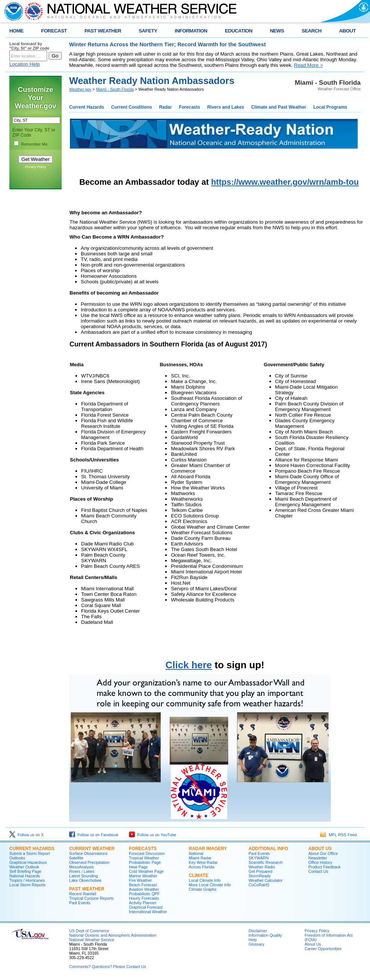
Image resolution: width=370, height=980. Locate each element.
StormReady (260, 876)
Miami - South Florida (115, 89)
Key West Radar (203, 862)
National (196, 853)
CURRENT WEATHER (92, 849)
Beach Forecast (143, 885)
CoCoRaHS (259, 885)
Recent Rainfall (83, 894)
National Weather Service (92, 940)
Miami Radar (200, 858)
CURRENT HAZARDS (32, 849)
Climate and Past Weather (279, 107)
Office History (320, 862)
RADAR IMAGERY (208, 849)
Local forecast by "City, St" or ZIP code (29, 46)
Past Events (80, 903)
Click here (189, 665)
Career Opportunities (323, 949)
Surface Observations (88, 853)
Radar (166, 107)
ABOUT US (320, 849)
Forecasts (190, 107)
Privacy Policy (36, 167)
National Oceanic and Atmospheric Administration (113, 935)
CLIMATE (198, 875)
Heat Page (138, 867)
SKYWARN (258, 858)
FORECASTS (143, 849)
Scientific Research (266, 862)
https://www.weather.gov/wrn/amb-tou (285, 182)
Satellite (76, 858)
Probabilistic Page (145, 862)
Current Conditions (131, 107)
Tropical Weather (144, 858)
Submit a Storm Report (30, 853)
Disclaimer (258, 931)
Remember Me (34, 144)
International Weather (148, 912)
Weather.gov (80, 89)
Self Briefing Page (25, 871)
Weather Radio (262, 867)
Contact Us (318, 871)
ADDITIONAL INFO (268, 849)
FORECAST (54, 31)
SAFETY (148, 31)
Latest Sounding (84, 876)
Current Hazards (87, 107)
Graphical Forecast (146, 907)
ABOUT (347, 31)
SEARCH (312, 31)
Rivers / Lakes (82, 871)
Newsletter (318, 858)
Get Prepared (260, 871)
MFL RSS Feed (339, 835)
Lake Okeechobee (85, 880)
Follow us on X (27, 835)
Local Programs (330, 107)
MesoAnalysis (81, 867)
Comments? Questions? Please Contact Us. (108, 967)
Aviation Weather (144, 889)
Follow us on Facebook (94, 835)
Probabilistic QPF (144, 894)
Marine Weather (143, 876)
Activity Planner (143, 903)
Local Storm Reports (27, 885)
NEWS (277, 31)
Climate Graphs (203, 889)
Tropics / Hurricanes (27, 880)
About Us (313, 944)
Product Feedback (324, 867)
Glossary (256, 944)
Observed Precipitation (89, 862)
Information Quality (265, 935)
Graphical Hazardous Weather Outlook (28, 865)
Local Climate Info (205, 880)
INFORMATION (191, 31)
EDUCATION (239, 31)
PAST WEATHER (103, 31)
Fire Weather (140, 880)
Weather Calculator (266, 880)
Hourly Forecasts (144, 898)
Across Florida (201, 867)
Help (253, 940)
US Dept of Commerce (89, 931)
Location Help (25, 64)
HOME (16, 31)
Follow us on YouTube (152, 835)
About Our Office (323, 853)
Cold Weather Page (146, 871)
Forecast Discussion (147, 853)
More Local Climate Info (210, 885)
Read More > (309, 65)
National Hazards (25, 876)
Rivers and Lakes (226, 107)
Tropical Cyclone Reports (91, 898)
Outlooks (17, 858)
